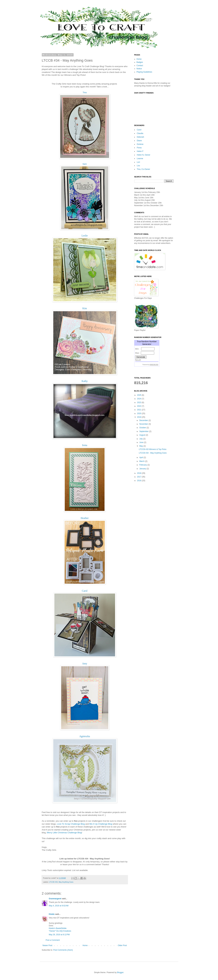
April (141, 457)
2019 (139, 417)
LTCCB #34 (53, 882)
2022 (139, 406)
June (142, 442)
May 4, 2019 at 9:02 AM (59, 906)
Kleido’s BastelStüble (58, 928)
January (143, 469)
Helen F (140, 151)
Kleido (52, 914)
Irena (85, 445)
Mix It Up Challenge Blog (101, 824)
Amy (85, 664)
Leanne (140, 159)
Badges (140, 62)
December (144, 420)
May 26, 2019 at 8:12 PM (59, 935)
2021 (139, 410)
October (143, 428)
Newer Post (47, 945)
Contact (140, 66)
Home (85, 945)
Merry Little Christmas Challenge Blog (64, 833)
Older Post (122, 945)
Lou (138, 166)
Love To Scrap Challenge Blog (71, 824)
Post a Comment (53, 940)
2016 (139, 481)
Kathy (85, 381)
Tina (85, 92)
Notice (139, 69)
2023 (139, 402)
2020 (139, 413)
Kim (85, 308)
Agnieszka (85, 736)
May (141, 446)
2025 (139, 395)
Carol (85, 591)
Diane (139, 141)
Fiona (139, 148)
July (141, 439)
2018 (139, 473)
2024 (139, 399)
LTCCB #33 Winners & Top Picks (153, 449)
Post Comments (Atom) (63, 950)
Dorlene (140, 144)
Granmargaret (55, 899)
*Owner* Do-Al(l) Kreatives (60, 931)
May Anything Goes (66, 882)
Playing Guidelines (144, 72)
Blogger (120, 972)
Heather (85, 518)
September (144, 431)
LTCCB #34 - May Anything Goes (153, 453)
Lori (138, 162)
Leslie (85, 236)
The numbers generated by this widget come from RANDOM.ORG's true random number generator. (147, 356)
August (142, 435)
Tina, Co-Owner (143, 169)
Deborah (141, 137)
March (142, 461)
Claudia (140, 133)
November (144, 424)
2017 (139, 477)
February (143, 465)
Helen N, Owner (144, 155)
